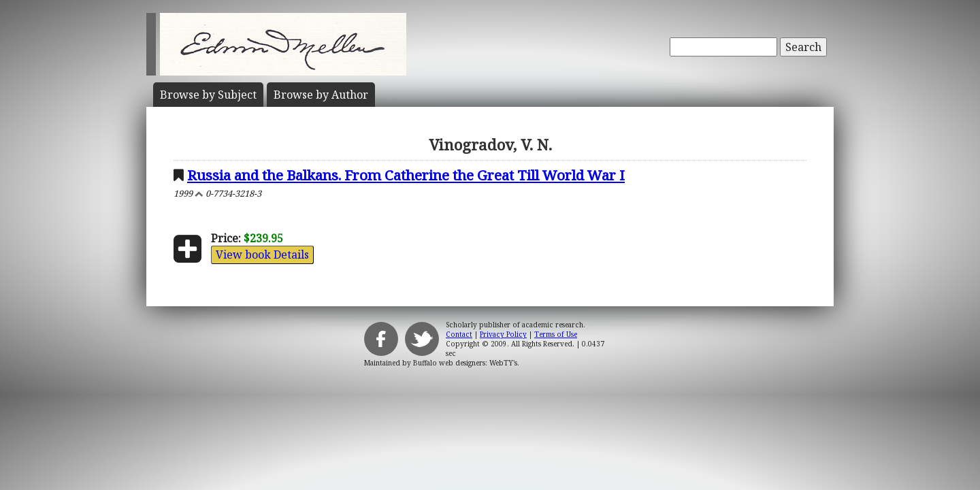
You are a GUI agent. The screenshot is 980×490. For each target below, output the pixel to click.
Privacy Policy (503, 334)
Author (321, 95)
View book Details (262, 255)
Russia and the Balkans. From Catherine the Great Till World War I (406, 175)
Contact (459, 334)
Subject (208, 95)
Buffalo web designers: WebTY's (465, 363)
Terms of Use (556, 334)
